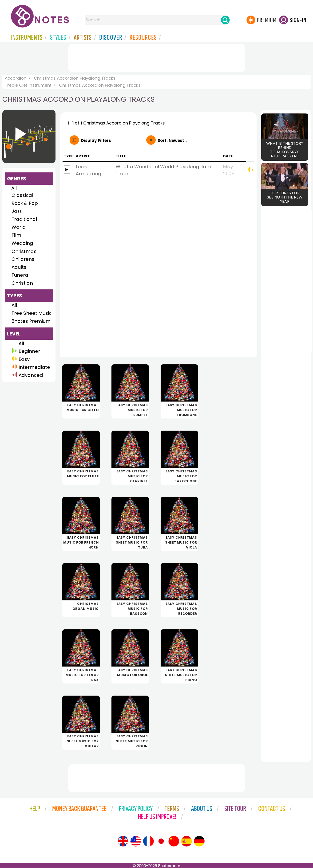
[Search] (225, 20)
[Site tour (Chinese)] (174, 841)
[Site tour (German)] (199, 841)
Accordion (16, 78)
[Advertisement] (157, 57)
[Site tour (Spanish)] (186, 841)
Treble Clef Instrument (28, 85)
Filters (96, 140)
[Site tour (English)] (123, 841)
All (14, 188)
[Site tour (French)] (148, 841)
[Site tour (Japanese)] (161, 841)
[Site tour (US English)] (136, 841)
